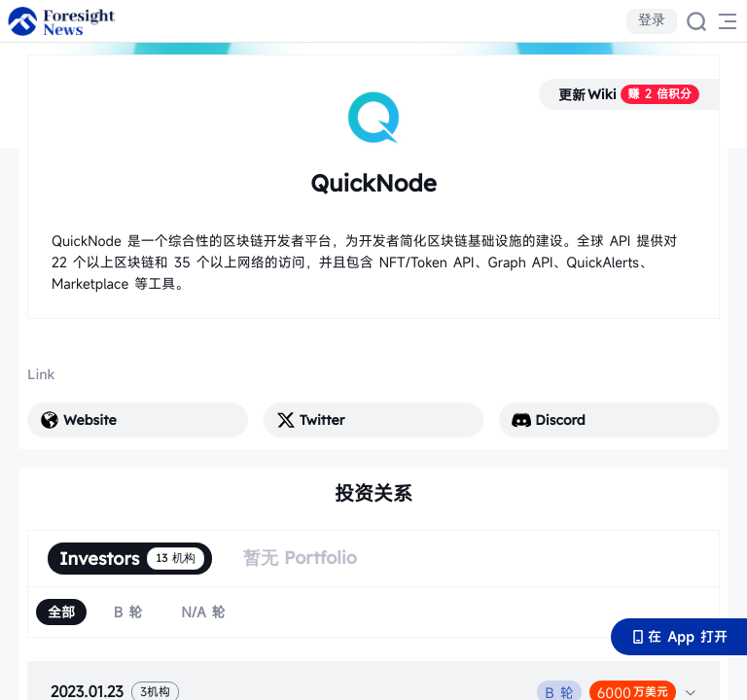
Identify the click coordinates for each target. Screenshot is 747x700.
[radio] (61, 612)
